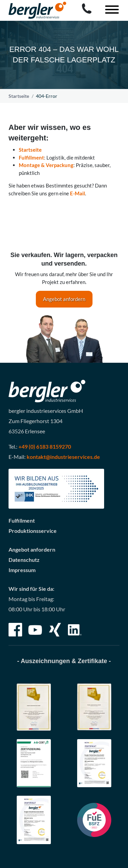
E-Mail (77, 193)
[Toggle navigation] (109, 10)
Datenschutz (24, 560)
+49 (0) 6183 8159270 (45, 446)
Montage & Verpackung (46, 165)
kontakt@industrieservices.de (63, 457)
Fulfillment (31, 158)
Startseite (19, 96)
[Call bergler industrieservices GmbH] (87, 9)
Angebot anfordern (64, 299)
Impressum (22, 570)
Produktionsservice (33, 531)
